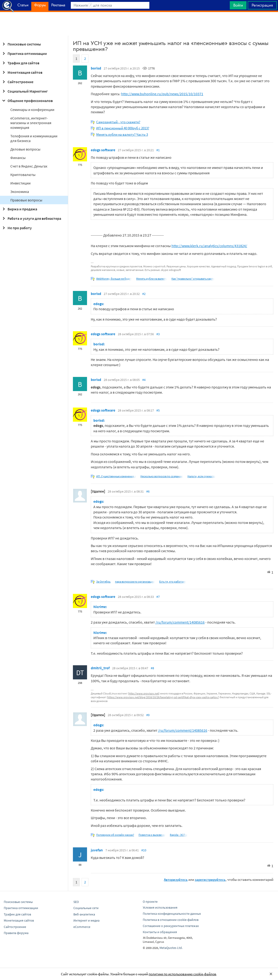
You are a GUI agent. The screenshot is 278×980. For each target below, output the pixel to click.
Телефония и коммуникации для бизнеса (34, 138)
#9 (148, 715)
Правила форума (16, 933)
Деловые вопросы (25, 149)
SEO (76, 902)
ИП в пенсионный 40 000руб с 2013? (123, 128)
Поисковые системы (21, 44)
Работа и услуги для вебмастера (31, 218)
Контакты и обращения (160, 932)
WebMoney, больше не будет (114, 279)
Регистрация (262, 5)
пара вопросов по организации (135, 582)
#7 (158, 597)
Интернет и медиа (86, 920)
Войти (238, 5)
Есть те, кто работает (173, 582)
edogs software (103, 150)
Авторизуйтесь (176, 880)
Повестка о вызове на (152, 835)
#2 (144, 294)
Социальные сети (86, 908)
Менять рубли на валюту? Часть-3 (122, 134)
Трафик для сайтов (20, 63)
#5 (158, 410)
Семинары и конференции (32, 110)
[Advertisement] (139, 24)
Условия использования (160, 907)
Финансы (18, 158)
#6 (148, 491)
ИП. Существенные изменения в (116, 476)
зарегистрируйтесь (210, 880)
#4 (144, 380)
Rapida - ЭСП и (179, 835)
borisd (96, 68)
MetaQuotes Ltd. (171, 948)
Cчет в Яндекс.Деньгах (29, 166)
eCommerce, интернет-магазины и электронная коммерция (31, 123)
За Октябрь (103, 582)
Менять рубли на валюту (152, 279)
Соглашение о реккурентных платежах (171, 926)
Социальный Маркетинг (24, 91)
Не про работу (16, 228)
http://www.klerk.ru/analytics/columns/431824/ (209, 246)
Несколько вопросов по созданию (162, 476)
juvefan (97, 850)
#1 (158, 150)
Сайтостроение (17, 82)
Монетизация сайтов (22, 72)
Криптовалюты (23, 175)
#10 (144, 850)
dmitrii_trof (100, 668)
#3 (158, 334)
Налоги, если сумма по (201, 476)
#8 (152, 668)
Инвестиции (20, 183)
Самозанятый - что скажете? (118, 122)
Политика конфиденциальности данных (172, 914)
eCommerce (82, 927)
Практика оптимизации (24, 53)
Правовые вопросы (26, 200)
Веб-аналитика (84, 914)
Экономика (20, 192)
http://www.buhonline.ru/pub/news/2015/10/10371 (162, 94)
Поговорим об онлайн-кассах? (115, 835)
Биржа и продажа (19, 209)
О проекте (150, 902)
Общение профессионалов (27, 101)
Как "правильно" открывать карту (193, 279)
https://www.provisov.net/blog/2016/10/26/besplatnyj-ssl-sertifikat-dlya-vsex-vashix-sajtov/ (163, 697)
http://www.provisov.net (144, 693)
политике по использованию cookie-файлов (182, 974)
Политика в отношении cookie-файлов (171, 920)
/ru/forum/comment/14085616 (180, 622)
